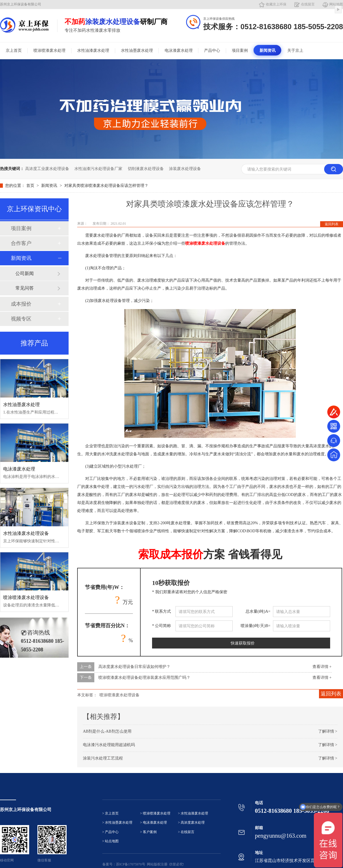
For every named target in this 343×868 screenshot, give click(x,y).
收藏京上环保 (276, 4)
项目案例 (240, 51)
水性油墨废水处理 (137, 51)
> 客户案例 (148, 832)
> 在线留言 (186, 832)
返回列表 (332, 224)
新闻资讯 (268, 51)
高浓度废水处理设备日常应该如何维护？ (134, 667)
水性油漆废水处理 (93, 51)
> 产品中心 (111, 832)
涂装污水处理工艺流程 (103, 758)
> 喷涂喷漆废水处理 (155, 813)
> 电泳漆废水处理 (153, 823)
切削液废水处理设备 (146, 169)
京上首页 (14, 51)
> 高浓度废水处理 (192, 823)
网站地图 (336, 4)
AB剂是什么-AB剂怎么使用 (107, 731)
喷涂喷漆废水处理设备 (119, 695)
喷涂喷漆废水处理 (49, 51)
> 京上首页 (111, 813)
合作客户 (21, 243)
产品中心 (212, 51)
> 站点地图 (111, 841)
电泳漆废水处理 (179, 51)
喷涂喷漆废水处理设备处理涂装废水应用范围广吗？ (144, 678)
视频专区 (21, 319)
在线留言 (308, 4)
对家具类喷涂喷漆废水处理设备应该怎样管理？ (106, 186)
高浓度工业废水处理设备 (47, 169)
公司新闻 (25, 273)
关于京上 (295, 51)
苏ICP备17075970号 (131, 864)
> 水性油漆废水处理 (193, 813)
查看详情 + (322, 667)
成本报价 (21, 304)
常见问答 (25, 288)
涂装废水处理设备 (185, 169)
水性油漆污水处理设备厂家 (98, 169)
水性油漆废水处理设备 (26, 533)
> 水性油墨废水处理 (117, 823)
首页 (31, 186)
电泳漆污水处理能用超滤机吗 (109, 745)
